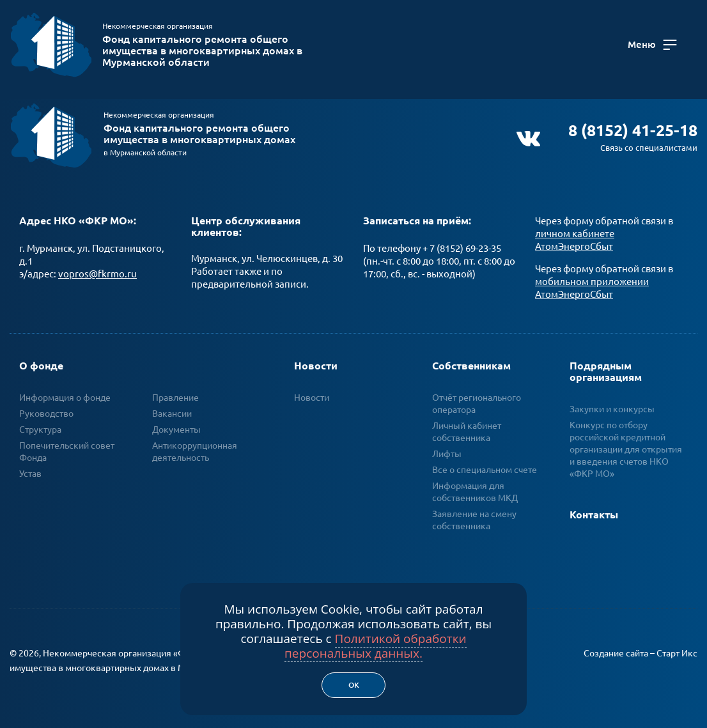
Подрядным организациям (606, 366)
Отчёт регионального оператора (477, 398)
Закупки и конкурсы (612, 403)
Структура (40, 424)
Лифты (447, 448)
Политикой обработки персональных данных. (376, 646)
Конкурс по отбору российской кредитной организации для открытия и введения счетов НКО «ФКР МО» (626, 444)
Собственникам (471, 360)
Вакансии (172, 408)
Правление (175, 392)
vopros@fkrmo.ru (97, 268)
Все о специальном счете (485, 464)
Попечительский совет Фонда (67, 446)
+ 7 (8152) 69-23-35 (462, 243)
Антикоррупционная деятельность (195, 446)
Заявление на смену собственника (474, 514)
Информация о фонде (65, 392)
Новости (316, 360)
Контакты (594, 509)
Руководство (46, 408)
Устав (30, 468)
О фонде (41, 360)
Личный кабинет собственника (467, 426)
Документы (176, 424)
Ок (354, 685)
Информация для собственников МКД (475, 486)
